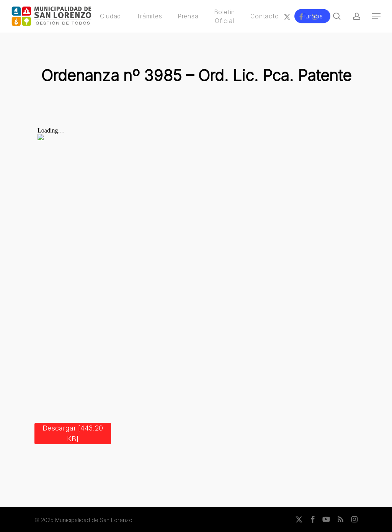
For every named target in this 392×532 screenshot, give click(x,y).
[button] (377, 16)
